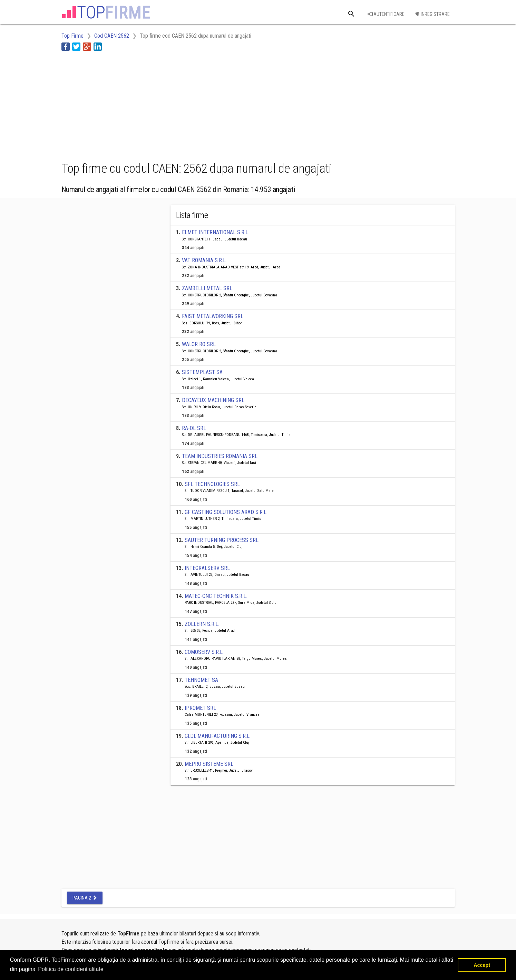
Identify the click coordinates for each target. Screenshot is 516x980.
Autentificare (386, 14)
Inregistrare (432, 14)
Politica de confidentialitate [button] (71, 969)
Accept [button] (482, 965)
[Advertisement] (187, 105)
